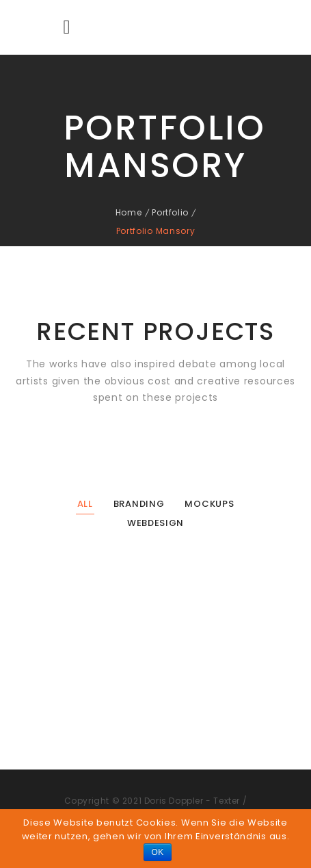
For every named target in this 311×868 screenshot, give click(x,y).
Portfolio (170, 212)
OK (158, 852)
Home (129, 212)
